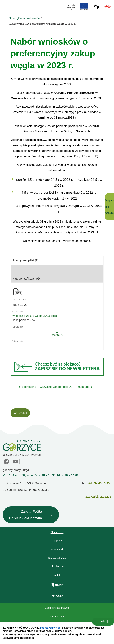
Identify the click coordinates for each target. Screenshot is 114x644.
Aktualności (34, 18)
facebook (7, 462)
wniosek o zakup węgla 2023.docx (35, 316)
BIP (107, 7)
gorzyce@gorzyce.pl (98, 496)
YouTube (16, 462)
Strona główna (17, 18)
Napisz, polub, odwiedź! (109, 207)
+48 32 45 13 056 (100, 483)
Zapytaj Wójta (26, 515)
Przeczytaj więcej (51, 628)
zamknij (103, 622)
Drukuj (23, 413)
